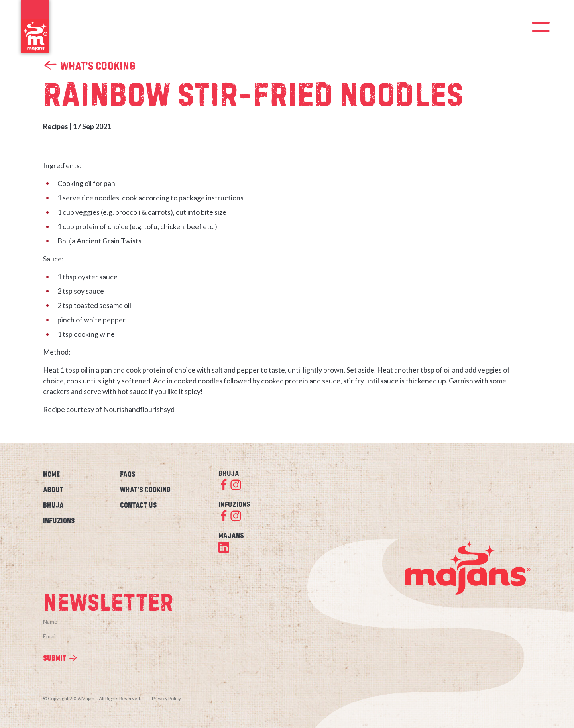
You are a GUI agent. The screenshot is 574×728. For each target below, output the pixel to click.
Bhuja (53, 505)
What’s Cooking (145, 489)
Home (51, 474)
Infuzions (59, 520)
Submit (55, 658)
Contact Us (139, 505)
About (53, 489)
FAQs (128, 474)
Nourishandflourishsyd (139, 409)
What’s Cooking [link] (89, 66)
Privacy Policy (166, 698)
